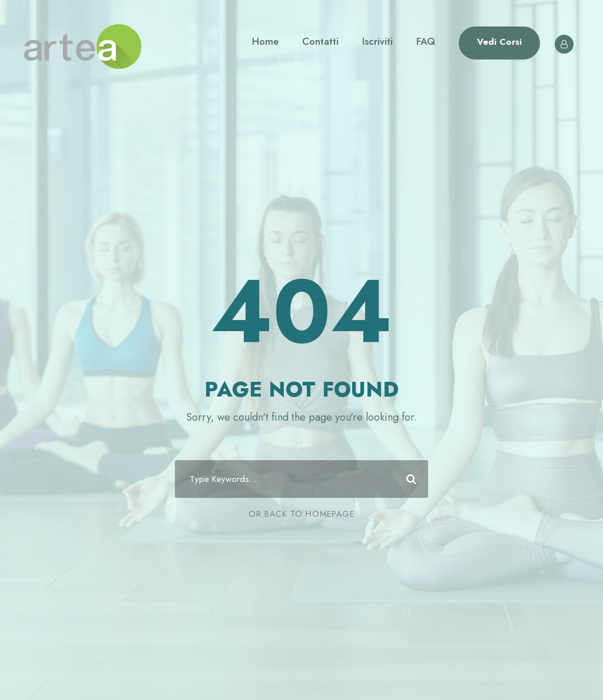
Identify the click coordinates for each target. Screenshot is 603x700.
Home (265, 41)
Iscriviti (377, 41)
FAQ (426, 41)
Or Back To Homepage (301, 514)
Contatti (320, 41)
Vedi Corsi (499, 42)
